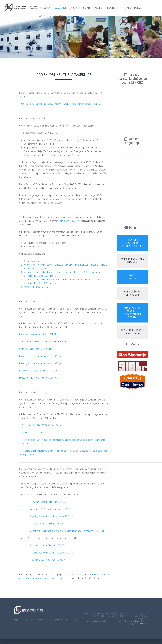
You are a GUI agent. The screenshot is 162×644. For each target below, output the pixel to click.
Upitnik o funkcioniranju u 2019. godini (37, 349)
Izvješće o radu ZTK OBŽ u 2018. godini (48, 524)
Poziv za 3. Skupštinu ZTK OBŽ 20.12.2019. (42, 425)
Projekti (99, 8)
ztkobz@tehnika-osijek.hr (129, 621)
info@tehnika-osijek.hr (70, 221)
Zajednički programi (80, 8)
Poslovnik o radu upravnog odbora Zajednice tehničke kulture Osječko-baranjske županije (61, 104)
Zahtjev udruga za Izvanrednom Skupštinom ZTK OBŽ (43, 342)
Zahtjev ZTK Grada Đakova (36, 287)
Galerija (60, 16)
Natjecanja (45, 16)
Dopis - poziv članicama (34, 261)
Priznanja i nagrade (132, 8)
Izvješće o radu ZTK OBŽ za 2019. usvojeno (39, 378)
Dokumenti (112, 8)
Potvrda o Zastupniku (32, 433)
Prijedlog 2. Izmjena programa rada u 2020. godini (42, 363)
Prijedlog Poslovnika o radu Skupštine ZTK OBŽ (51, 516)
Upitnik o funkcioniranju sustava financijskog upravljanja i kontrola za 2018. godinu (68, 531)
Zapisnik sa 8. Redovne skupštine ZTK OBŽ (50, 509)
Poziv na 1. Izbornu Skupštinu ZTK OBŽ (48, 545)
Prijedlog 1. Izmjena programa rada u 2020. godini (42, 356)
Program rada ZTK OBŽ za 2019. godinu (48, 560)
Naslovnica (45, 8)
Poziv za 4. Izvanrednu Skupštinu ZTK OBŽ (38, 334)
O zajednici (60, 8)
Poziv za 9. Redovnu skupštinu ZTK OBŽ (48, 502)
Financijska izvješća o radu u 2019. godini (38, 371)
